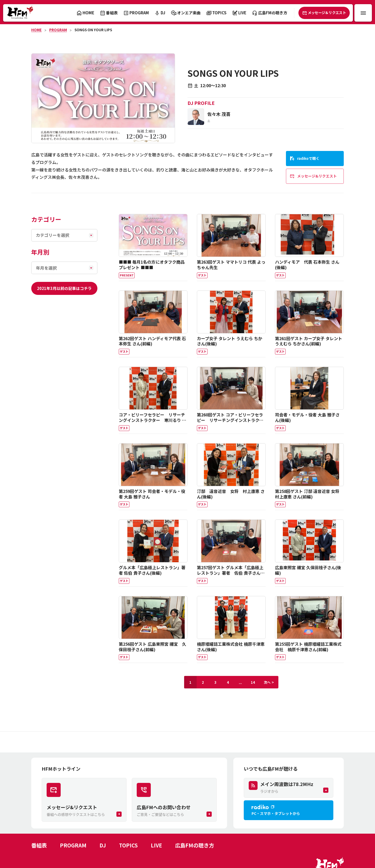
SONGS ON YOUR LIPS (93, 30)
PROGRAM (58, 30)
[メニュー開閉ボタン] (363, 13)
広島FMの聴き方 (195, 845)
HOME (36, 30)
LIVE (156, 845)
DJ (103, 845)
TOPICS (128, 845)
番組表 (39, 845)
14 (253, 682)
